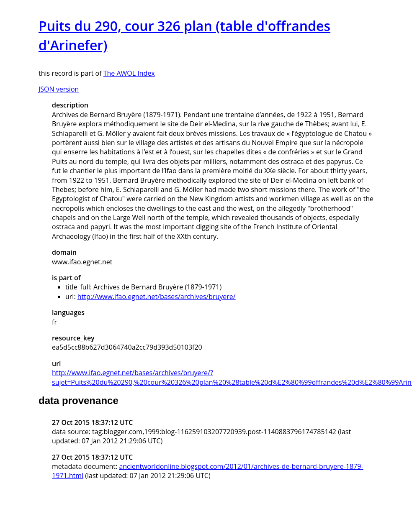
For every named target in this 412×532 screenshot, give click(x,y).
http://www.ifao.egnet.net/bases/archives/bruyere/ (157, 297)
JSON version (59, 89)
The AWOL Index (129, 73)
